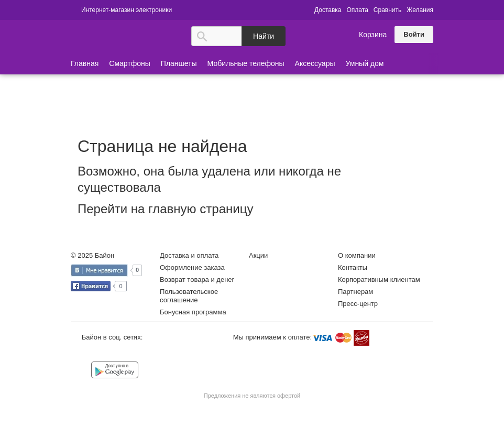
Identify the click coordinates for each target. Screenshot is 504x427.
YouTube (146, 353)
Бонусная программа (193, 312)
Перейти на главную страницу (165, 209)
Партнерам (355, 292)
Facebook (104, 353)
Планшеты (179, 63)
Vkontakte (83, 352)
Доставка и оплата (189, 255)
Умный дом (365, 63)
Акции (258, 255)
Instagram (125, 353)
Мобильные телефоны (246, 63)
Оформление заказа (192, 267)
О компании (357, 255)
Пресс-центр (358, 304)
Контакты (353, 267)
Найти (264, 36)
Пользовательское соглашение (189, 296)
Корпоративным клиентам (379, 280)
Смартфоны (130, 63)
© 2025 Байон (92, 255)
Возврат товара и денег (197, 280)
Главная (85, 63)
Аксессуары (315, 63)
